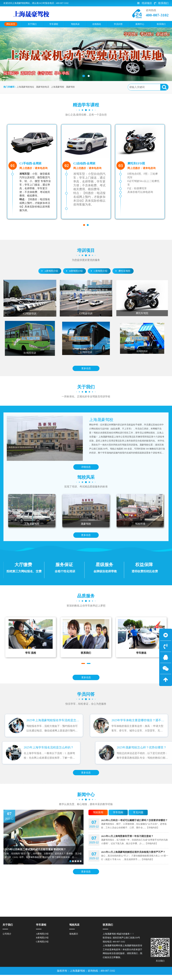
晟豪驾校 (70, 87)
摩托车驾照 (123, 271)
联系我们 (161, 3)
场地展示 (74, 939)
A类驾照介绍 (50, 271)
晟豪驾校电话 (43, 87)
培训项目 (145, 3)
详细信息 (86, 467)
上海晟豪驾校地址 (25, 87)
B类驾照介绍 (74, 271)
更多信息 (86, 368)
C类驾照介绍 (99, 271)
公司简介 (7, 939)
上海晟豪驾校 (58, 87)
